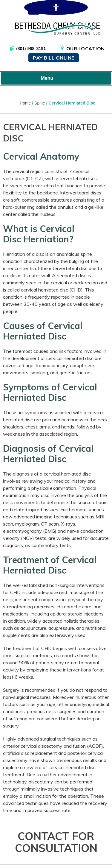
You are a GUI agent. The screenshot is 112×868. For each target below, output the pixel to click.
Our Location (86, 49)
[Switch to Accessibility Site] (56, 7)
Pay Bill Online (54, 58)
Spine (40, 103)
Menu (55, 79)
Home (25, 103)
